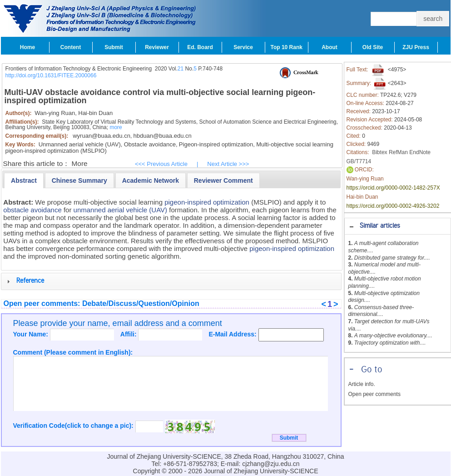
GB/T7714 (359, 161)
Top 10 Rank (287, 47)
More (80, 163)
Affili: (129, 334)
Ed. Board (200, 47)
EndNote (420, 152)
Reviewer (157, 47)
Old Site (373, 47)
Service (243, 47)
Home (27, 47)
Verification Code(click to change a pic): (74, 426)
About (330, 47)
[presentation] (24, 180)
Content (71, 47)
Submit (114, 47)
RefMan (398, 152)
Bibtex (379, 152)
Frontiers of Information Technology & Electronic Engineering (79, 69)
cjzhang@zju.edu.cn (271, 464)
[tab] (398, 226)
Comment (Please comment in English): (73, 352)
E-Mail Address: (233, 334)
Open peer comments (374, 394)
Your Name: (32, 334)
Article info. (362, 384)
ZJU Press (416, 47)
